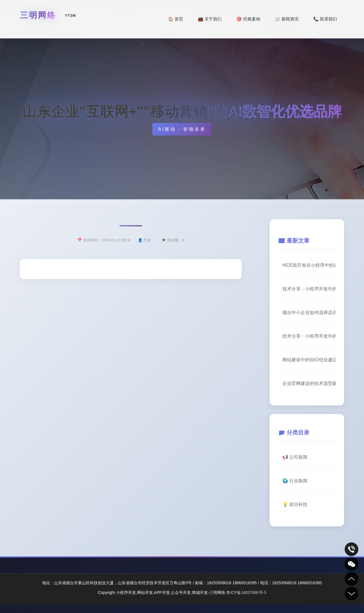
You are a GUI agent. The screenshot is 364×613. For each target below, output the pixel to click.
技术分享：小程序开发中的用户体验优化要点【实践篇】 (309, 336)
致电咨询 (351, 549)
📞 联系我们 (325, 19)
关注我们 (351, 564)
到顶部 (351, 579)
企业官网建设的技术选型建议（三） (309, 383)
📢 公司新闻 (295, 457)
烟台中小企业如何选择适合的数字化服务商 (309, 312)
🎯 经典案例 (248, 19)
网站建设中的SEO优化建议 (309, 360)
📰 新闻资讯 (287, 19)
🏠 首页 (176, 19)
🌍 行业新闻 (295, 481)
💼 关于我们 (210, 19)
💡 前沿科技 (295, 504)
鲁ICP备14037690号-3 (246, 593)
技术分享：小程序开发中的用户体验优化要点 (309, 289)
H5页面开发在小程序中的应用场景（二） (309, 265)
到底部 (351, 594)
